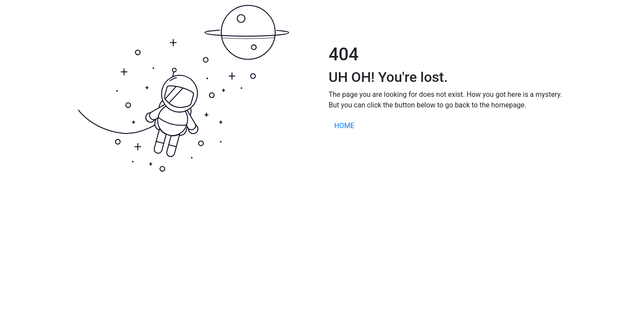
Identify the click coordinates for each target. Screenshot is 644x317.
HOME (344, 126)
